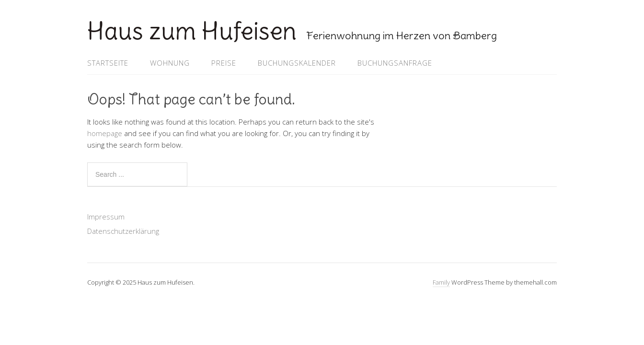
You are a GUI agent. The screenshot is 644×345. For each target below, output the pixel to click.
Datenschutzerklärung (123, 231)
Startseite (108, 63)
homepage (105, 133)
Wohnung (170, 63)
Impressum (106, 217)
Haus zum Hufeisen (192, 31)
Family (441, 282)
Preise (224, 63)
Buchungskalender (297, 63)
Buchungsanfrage (395, 63)
